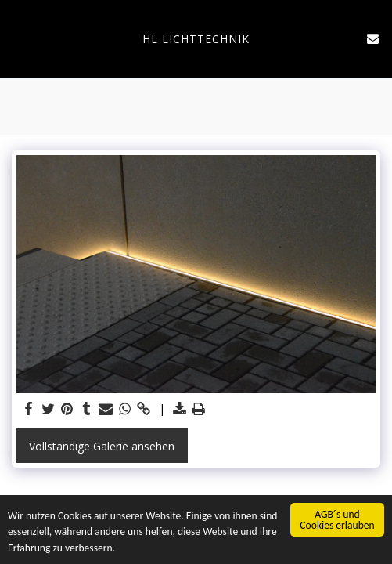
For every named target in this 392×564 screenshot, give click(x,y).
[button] (17, 38)
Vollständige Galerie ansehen (102, 446)
